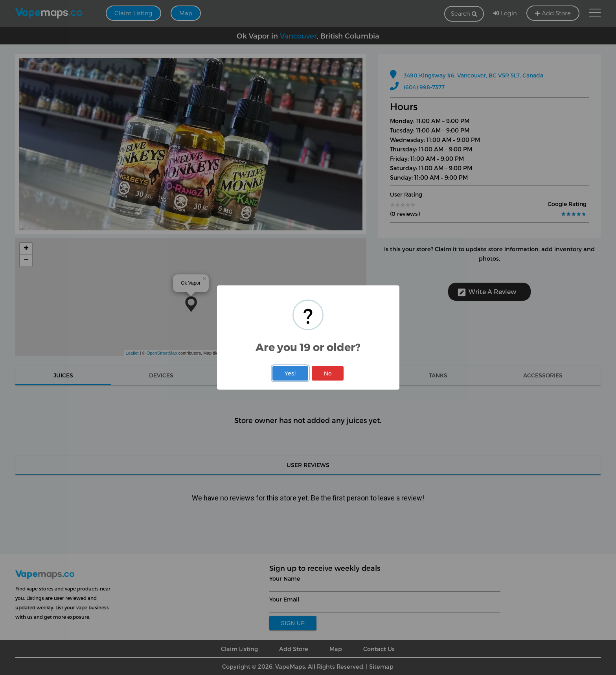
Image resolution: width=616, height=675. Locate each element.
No (328, 373)
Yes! (290, 373)
